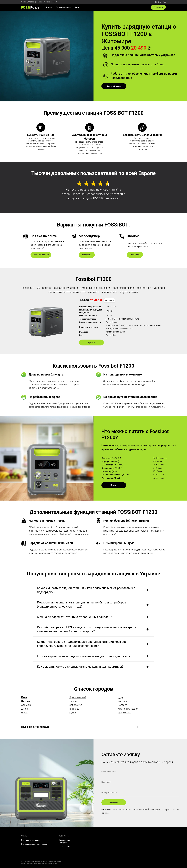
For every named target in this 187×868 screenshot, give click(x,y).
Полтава (122, 705)
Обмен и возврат (50, 2)
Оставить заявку (41, 255)
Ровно (25, 713)
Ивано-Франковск (128, 709)
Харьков (26, 705)
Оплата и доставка (35, 2)
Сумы (73, 713)
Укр (160, 2)
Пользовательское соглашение (34, 844)
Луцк (120, 697)
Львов (73, 701)
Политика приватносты (31, 840)
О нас (23, 2)
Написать (87, 255)
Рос (164, 2)
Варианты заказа (64, 7)
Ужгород (123, 701)
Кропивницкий (78, 697)
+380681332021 (65, 847)
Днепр (25, 709)
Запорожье (76, 705)
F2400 (49, 7)
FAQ (77, 7)
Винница (74, 709)
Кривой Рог (124, 713)
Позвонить (135, 255)
